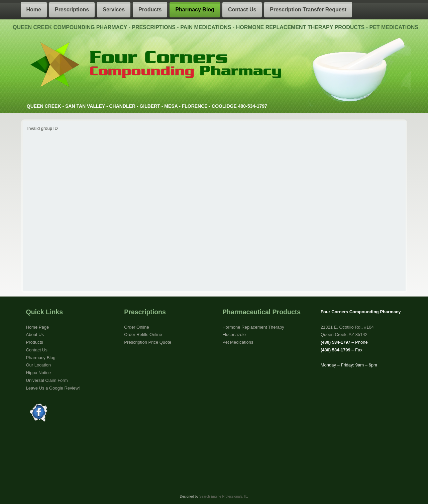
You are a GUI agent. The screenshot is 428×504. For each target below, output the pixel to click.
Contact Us (242, 10)
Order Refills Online (143, 334)
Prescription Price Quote (148, 342)
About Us (35, 334)
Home (34, 10)
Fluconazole (234, 334)
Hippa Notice (38, 373)
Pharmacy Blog (195, 10)
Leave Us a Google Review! (53, 388)
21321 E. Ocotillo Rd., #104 (347, 327)
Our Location (38, 365)
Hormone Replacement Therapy (253, 327)
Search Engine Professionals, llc (223, 496)
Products (150, 10)
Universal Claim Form (47, 380)
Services (114, 10)
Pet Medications (238, 342)
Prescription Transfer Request (308, 10)
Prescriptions (72, 10)
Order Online (136, 327)
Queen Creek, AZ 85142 (344, 334)
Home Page (38, 327)
